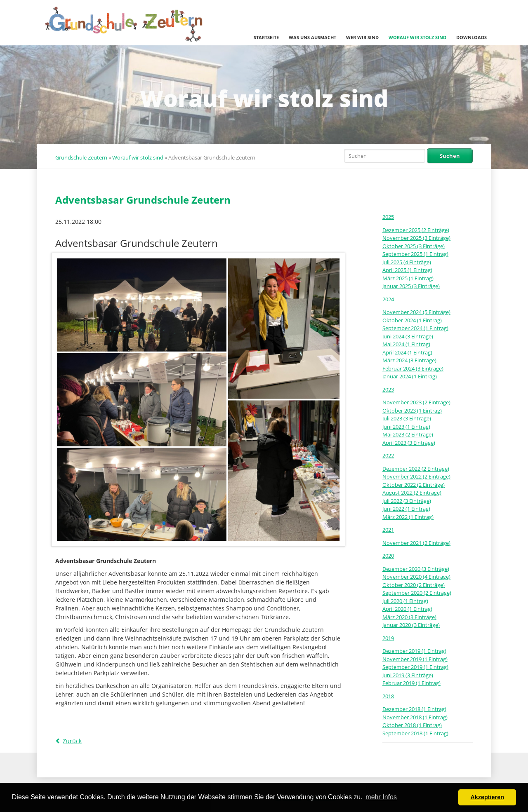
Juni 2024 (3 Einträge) (408, 336)
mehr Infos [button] (381, 797)
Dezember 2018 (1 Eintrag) (414, 709)
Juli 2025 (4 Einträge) (407, 262)
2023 (388, 390)
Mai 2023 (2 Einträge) (408, 434)
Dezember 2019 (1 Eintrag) (414, 651)
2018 (388, 696)
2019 (388, 638)
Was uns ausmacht (312, 37)
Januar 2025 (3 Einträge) (411, 286)
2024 (388, 299)
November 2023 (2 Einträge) (416, 402)
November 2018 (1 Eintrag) (415, 717)
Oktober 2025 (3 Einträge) (414, 246)
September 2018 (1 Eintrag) (415, 733)
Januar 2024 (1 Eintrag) (410, 376)
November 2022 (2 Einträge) (416, 476)
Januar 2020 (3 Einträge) (411, 625)
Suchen (450, 156)
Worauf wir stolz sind (417, 37)
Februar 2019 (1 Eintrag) (411, 683)
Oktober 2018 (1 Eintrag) (412, 725)
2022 (388, 455)
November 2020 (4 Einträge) (416, 577)
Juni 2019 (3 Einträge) (408, 675)
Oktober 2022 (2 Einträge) (414, 485)
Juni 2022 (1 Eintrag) (406, 509)
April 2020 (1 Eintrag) (407, 609)
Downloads (471, 37)
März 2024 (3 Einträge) (409, 360)
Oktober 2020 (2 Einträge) (414, 585)
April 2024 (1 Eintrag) (407, 352)
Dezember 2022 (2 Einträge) (416, 469)
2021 (388, 530)
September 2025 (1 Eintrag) (415, 254)
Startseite (266, 37)
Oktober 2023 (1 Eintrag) (412, 411)
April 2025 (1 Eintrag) (407, 270)
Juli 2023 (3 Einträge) (407, 418)
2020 (388, 556)
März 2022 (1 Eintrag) (408, 517)
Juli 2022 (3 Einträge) (407, 501)
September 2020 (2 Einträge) (417, 593)
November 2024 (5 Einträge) (416, 312)
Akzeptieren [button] (487, 797)
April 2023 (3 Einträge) (409, 443)
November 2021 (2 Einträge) (416, 543)
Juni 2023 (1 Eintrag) (406, 427)
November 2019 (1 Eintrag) (415, 659)
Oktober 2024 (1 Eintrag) (412, 320)
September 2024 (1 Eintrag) (415, 328)
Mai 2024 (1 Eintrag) (406, 344)
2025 (388, 217)
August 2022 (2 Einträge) (412, 493)
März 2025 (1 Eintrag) (408, 278)
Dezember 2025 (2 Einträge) (416, 230)
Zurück (72, 741)
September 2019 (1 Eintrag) (415, 667)
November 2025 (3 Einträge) (416, 238)
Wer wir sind (362, 37)
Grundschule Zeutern (81, 157)
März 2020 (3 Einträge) (409, 617)
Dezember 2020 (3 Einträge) (416, 569)
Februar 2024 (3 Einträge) (413, 368)
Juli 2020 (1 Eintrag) (405, 601)
